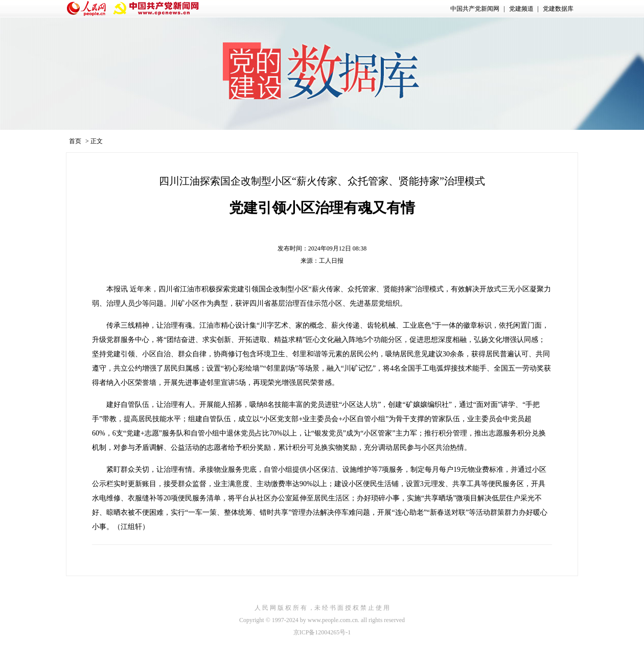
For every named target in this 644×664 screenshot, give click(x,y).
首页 (75, 141)
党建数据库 (558, 9)
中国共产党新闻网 (475, 9)
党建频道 (521, 9)
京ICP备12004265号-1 (322, 632)
